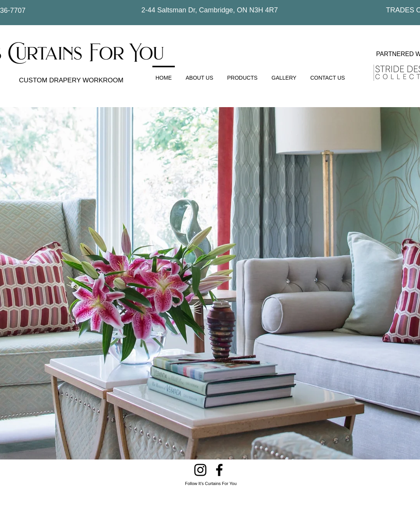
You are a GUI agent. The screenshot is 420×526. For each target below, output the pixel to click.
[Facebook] (219, 470)
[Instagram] (200, 470)
